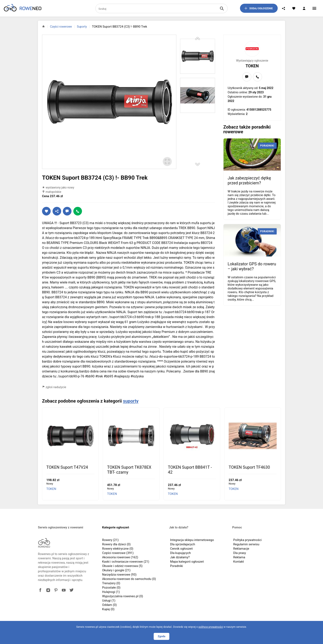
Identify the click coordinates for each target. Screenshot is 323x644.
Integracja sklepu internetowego (192, 540)
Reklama (239, 557)
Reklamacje (241, 549)
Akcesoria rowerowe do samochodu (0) (129, 579)
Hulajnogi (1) (111, 592)
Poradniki (177, 566)
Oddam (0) (109, 605)
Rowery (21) (110, 540)
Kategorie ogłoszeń (116, 527)
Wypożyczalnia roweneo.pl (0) (123, 596)
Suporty (82, 27)
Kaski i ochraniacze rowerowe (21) (126, 562)
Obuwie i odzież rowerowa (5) (122, 566)
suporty (131, 401)
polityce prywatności (211, 627)
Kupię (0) (108, 609)
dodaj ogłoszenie (258, 8)
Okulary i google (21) (116, 570)
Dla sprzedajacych (183, 544)
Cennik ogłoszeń (181, 549)
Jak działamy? (180, 557)
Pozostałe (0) (111, 588)
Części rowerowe (61, 27)
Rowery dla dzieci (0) (116, 544)
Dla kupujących (181, 553)
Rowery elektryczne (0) (118, 549)
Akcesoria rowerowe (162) (120, 557)
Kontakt (239, 562)
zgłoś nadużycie (54, 387)
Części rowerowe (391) (118, 553)
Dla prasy (240, 553)
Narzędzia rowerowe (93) (119, 575)
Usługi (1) (109, 601)
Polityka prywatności (247, 540)
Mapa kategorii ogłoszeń (187, 562)
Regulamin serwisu (246, 544)
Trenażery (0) (111, 583)
